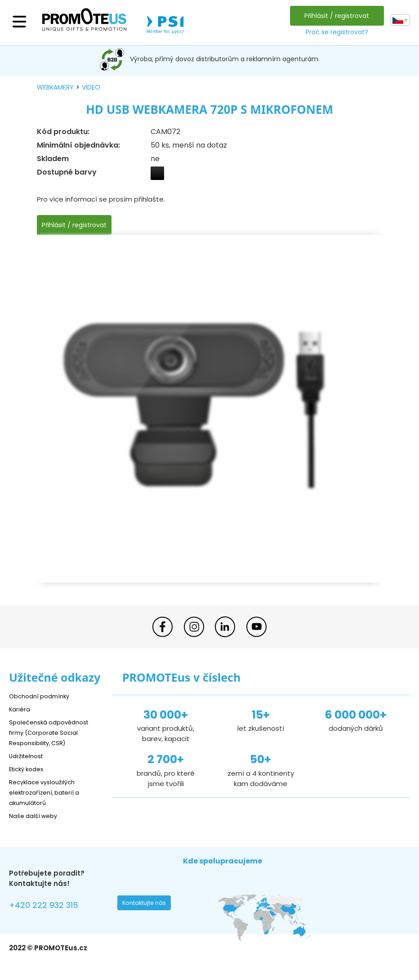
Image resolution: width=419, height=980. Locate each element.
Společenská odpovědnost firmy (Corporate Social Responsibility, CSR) (54, 732)
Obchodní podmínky (43, 696)
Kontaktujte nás (147, 905)
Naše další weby (36, 816)
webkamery (55, 87)
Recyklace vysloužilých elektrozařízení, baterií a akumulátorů (50, 792)
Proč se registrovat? (334, 32)
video (91, 87)
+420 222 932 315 (49, 906)
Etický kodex (29, 769)
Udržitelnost (29, 756)
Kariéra (21, 709)
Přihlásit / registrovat (334, 16)
